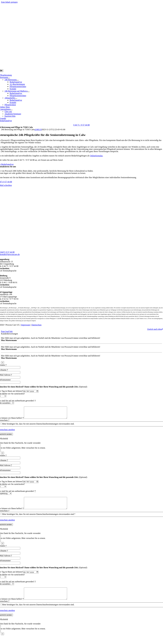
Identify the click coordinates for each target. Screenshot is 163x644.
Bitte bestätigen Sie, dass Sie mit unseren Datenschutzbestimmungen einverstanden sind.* (39, 519)
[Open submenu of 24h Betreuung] (18, 80)
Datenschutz (37, 325)
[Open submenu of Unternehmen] (12, 110)
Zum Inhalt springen (9, 2)
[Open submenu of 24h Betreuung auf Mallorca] (28, 92)
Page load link (7, 331)
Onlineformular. (96, 156)
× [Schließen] (3, 363)
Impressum (26, 325)
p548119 (38, 129)
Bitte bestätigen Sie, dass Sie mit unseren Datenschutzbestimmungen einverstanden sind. (38, 426)
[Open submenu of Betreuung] (9, 78)
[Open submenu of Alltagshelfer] (16, 99)
